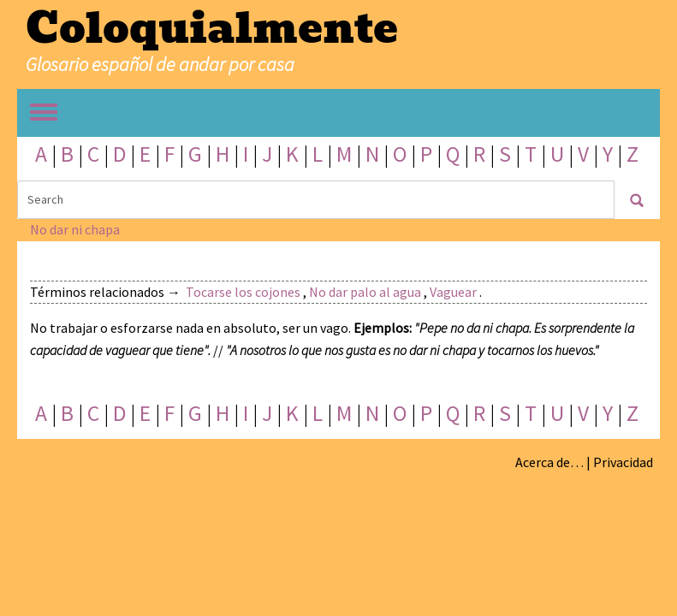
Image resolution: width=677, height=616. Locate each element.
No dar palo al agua (365, 292)
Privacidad (623, 462)
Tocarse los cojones (243, 292)
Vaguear (453, 292)
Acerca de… (549, 462)
